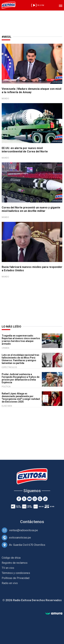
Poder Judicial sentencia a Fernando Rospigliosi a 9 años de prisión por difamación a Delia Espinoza (21, 378)
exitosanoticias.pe (20, 538)
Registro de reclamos (15, 563)
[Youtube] (29, 499)
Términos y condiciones (16, 573)
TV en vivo (8, 568)
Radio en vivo (10, 583)
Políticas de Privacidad (16, 578)
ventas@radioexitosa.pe (23, 530)
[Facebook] (19, 499)
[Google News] (40, 499)
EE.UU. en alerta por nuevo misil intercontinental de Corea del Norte (25, 150)
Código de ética (11, 558)
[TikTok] (45, 499)
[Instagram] (35, 499)
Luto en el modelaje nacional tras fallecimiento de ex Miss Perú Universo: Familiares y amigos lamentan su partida (20, 359)
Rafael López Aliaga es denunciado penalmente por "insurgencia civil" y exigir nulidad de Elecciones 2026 (21, 398)
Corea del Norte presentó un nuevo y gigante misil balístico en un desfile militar (31, 209)
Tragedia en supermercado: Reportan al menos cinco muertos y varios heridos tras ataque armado (21, 340)
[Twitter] (24, 499)
